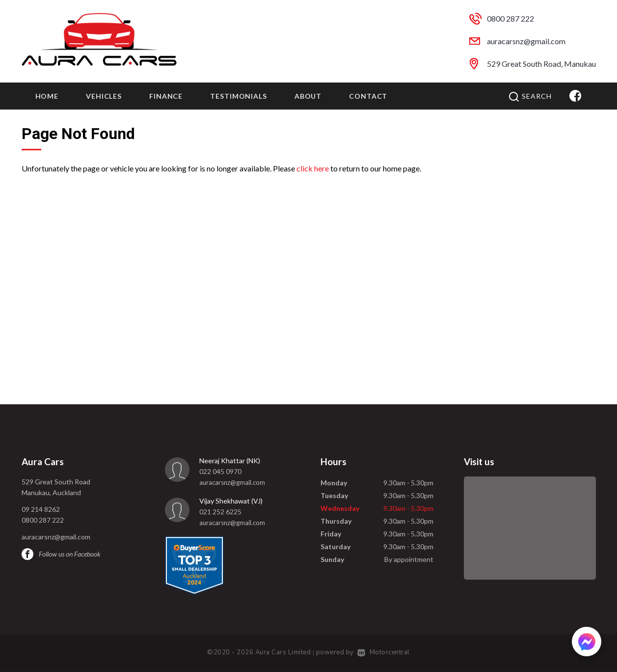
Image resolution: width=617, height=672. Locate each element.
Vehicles (104, 96)
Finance (166, 96)
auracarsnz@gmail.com (526, 41)
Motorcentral (384, 652)
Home (47, 96)
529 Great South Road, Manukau (541, 64)
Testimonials (239, 96)
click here (313, 168)
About (308, 96)
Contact (368, 96)
